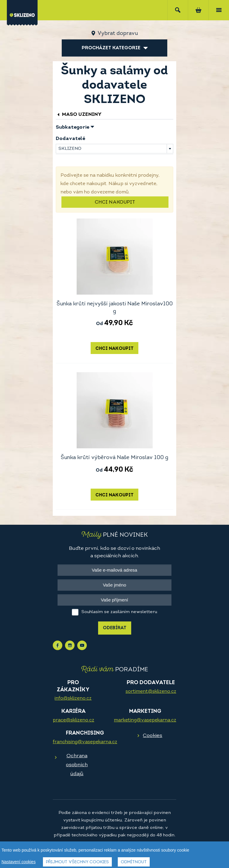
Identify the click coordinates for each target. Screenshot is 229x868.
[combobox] (114, 149)
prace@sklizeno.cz (74, 720)
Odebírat (115, 628)
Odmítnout (134, 862)
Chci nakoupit (115, 202)
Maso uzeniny (79, 114)
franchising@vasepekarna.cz (85, 742)
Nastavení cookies (18, 862)
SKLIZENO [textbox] (70, 149)
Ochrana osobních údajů (77, 765)
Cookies (153, 736)
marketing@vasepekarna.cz (145, 720)
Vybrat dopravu (118, 34)
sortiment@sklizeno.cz (151, 692)
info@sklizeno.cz (73, 698)
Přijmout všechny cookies (77, 862)
